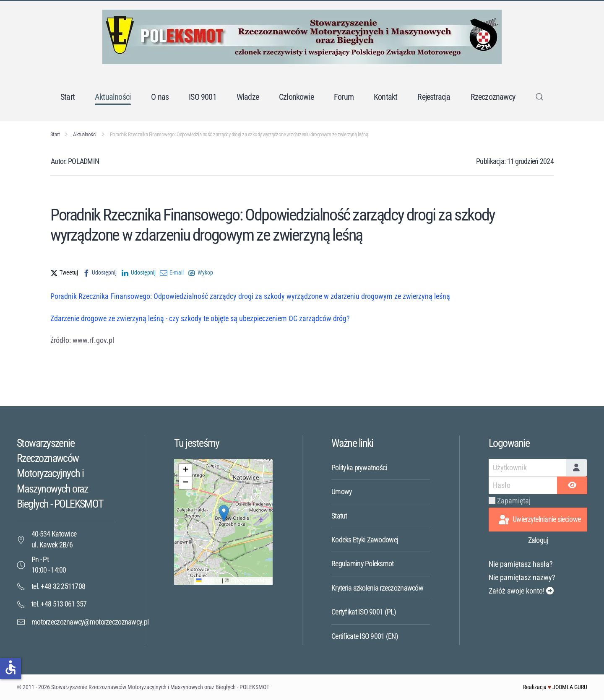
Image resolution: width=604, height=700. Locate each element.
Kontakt (385, 97)
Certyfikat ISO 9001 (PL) (364, 612)
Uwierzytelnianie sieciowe (539, 520)
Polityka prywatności (359, 468)
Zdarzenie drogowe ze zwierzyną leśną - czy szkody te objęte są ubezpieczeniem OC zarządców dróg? (200, 318)
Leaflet (208, 580)
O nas (160, 97)
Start (68, 97)
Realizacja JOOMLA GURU (555, 687)
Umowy (342, 491)
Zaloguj (538, 540)
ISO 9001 (203, 97)
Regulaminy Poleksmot (363, 564)
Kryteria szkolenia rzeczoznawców (377, 588)
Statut (339, 516)
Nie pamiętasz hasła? (521, 564)
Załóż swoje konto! (521, 591)
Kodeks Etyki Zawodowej (365, 540)
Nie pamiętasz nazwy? (522, 577)
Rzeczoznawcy (493, 97)
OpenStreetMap (251, 580)
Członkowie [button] (296, 97)
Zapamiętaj (514, 501)
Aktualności (113, 97)
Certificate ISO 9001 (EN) (365, 636)
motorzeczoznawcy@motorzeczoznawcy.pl (90, 622)
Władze (248, 97)
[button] (539, 97)
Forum (344, 97)
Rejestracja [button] (434, 97)
